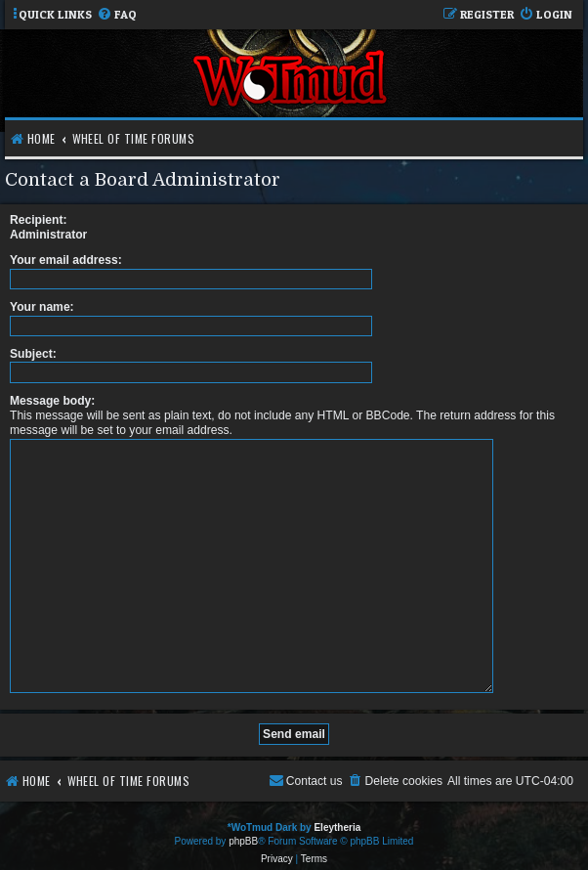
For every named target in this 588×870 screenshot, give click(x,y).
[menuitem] (117, 15)
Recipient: (38, 220)
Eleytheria (337, 820)
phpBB (243, 833)
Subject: (33, 354)
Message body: (52, 401)
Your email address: (66, 260)
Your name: (42, 307)
